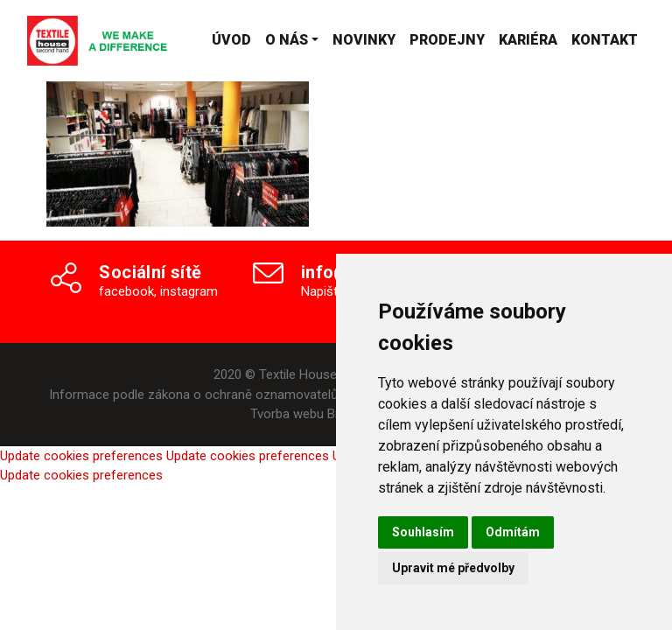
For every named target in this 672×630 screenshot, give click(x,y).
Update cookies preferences (81, 456)
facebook (126, 291)
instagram (189, 291)
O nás (287, 40)
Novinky (364, 40)
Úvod (231, 40)
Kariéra (528, 40)
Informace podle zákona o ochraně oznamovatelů (193, 395)
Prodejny (447, 40)
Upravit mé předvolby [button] (453, 568)
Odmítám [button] (513, 532)
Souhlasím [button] (423, 532)
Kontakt (605, 40)
